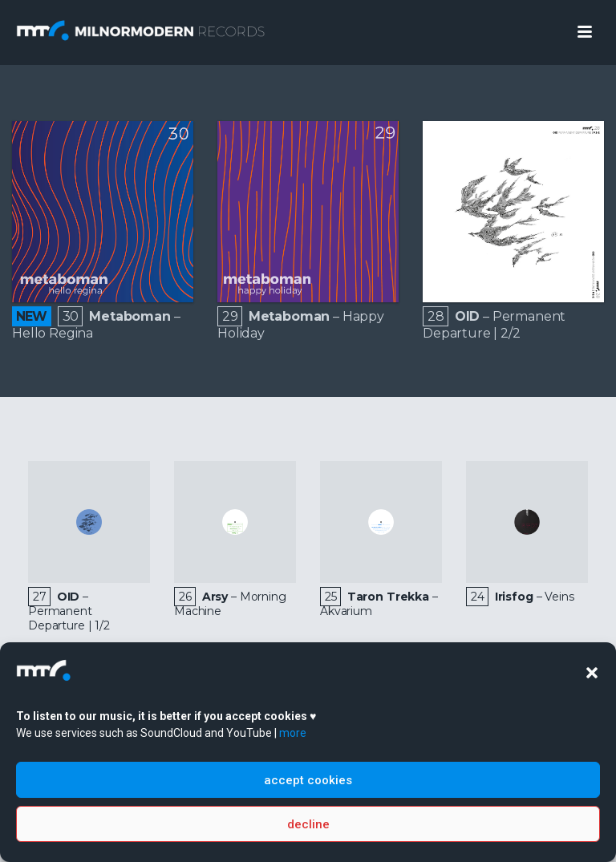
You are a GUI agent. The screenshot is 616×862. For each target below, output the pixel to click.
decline (308, 824)
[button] (592, 673)
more (293, 733)
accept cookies (308, 780)
